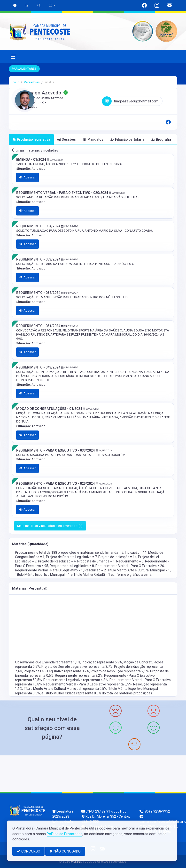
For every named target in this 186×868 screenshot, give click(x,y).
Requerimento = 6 (130, 561)
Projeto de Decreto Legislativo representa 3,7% (77, 667)
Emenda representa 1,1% (61, 662)
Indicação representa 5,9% (102, 662)
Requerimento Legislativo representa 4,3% (76, 680)
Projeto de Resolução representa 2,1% (120, 671)
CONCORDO (28, 851)
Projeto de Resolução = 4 (57, 561)
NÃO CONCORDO (65, 851)
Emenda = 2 (114, 553)
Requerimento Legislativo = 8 (72, 566)
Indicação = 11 (136, 553)
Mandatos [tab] (93, 139)
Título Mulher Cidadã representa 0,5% (73, 693)
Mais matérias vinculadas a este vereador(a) (50, 526)
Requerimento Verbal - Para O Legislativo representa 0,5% (88, 684)
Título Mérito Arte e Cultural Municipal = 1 (139, 570)
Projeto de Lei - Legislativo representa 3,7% (56, 671)
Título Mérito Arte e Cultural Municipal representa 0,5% (65, 689)
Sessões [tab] (66, 139)
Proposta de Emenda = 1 (96, 561)
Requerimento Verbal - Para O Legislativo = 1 (49, 570)
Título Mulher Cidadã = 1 (92, 575)
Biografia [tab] (161, 139)
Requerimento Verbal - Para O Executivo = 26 (130, 566)
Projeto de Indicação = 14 (117, 557)
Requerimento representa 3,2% (79, 676)
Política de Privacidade (65, 834)
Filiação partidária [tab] (127, 139)
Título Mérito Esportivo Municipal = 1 (43, 575)
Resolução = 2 (95, 570)
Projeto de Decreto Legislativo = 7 (71, 557)
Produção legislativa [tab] (31, 139)
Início (15, 82)
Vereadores (31, 82)
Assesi (76, 861)
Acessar (28, 177)
